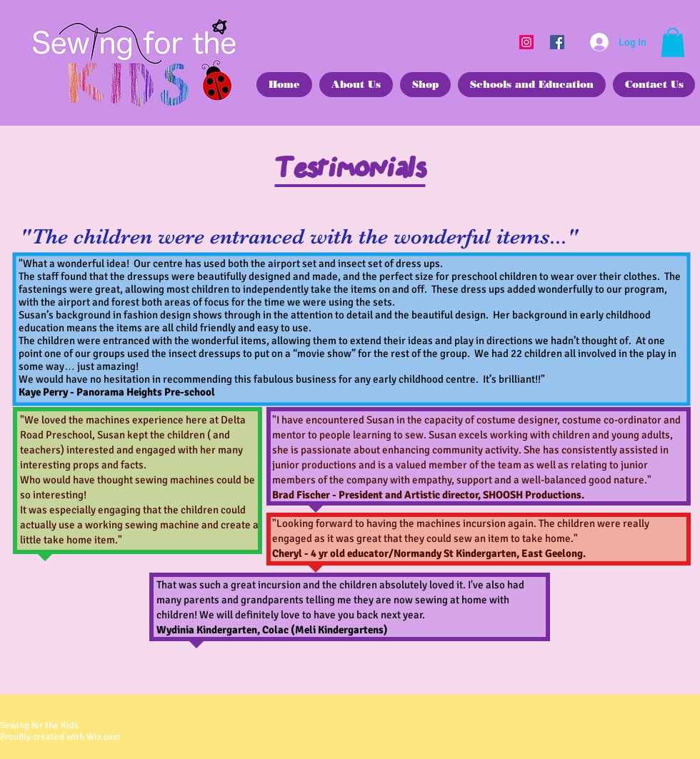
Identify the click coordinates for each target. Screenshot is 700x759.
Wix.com (103, 737)
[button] (673, 42)
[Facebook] (557, 42)
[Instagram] (526, 42)
